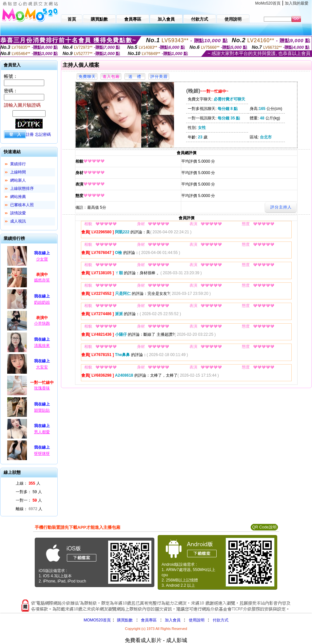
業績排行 (18, 164)
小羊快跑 (42, 323)
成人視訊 (18, 221)
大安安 (42, 367)
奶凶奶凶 (42, 302)
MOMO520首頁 (97, 620)
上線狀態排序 (22, 188)
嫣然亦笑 (42, 280)
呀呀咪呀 (42, 454)
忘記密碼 (43, 134)
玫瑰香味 (42, 388)
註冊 (30, 134)
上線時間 (18, 172)
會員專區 (149, 620)
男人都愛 (42, 432)
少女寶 (42, 259)
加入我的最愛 (297, 3)
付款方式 (221, 620)
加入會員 (173, 620)
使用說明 (197, 620)
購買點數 (124, 620)
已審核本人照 (22, 205)
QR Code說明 (264, 527)
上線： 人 (28, 483)
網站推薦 (18, 197)
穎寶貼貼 (42, 410)
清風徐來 (42, 346)
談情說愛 (18, 213)
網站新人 (18, 180)
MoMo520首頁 (268, 3)
